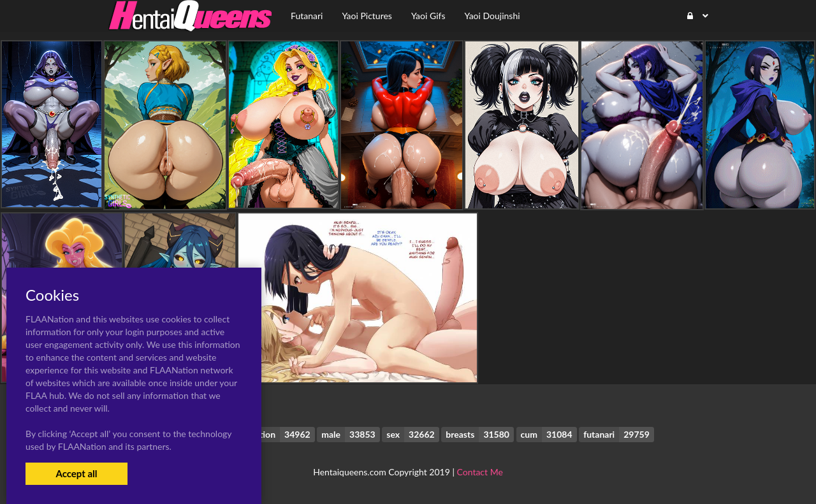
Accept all (76, 473)
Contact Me (480, 472)
